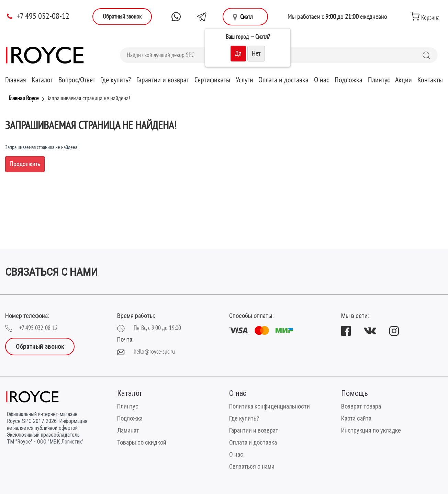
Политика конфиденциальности (270, 406)
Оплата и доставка (283, 80)
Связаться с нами (252, 466)
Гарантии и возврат (163, 80)
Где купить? (116, 80)
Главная (16, 80)
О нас (322, 80)
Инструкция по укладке (371, 430)
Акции (404, 80)
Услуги (244, 80)
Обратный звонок (122, 17)
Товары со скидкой (142, 442)
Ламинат (128, 430)
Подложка (349, 80)
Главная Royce (24, 98)
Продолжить (25, 164)
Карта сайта (356, 418)
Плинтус (379, 80)
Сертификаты (212, 80)
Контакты (430, 80)
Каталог (42, 80)
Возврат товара (361, 406)
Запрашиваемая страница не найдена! (88, 98)
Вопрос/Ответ (77, 80)
